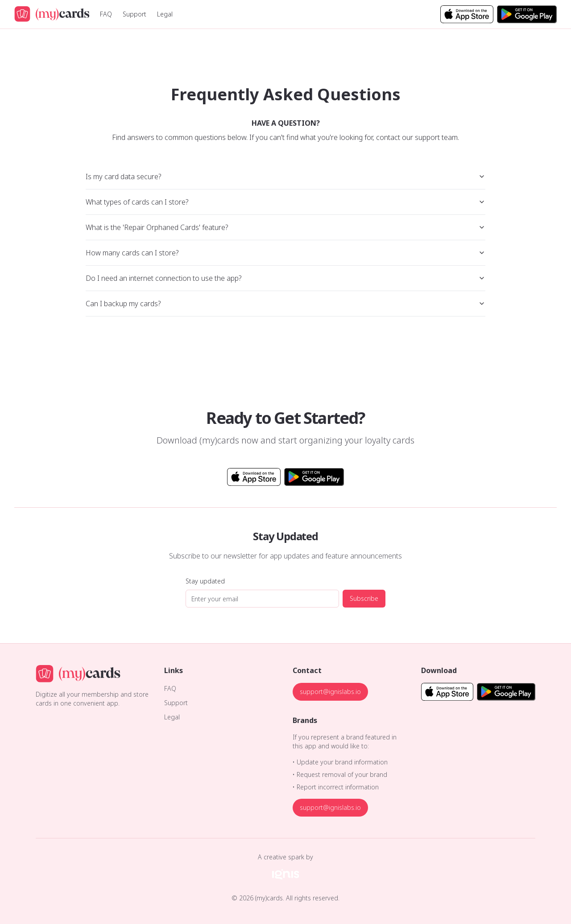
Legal (165, 14)
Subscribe (364, 598)
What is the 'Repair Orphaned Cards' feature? (285, 227)
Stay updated (205, 581)
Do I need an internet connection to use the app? (285, 278)
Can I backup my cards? (285, 304)
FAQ (106, 14)
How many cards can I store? (285, 253)
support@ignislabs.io (330, 692)
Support (134, 14)
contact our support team (417, 137)
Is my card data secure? (285, 177)
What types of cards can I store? (285, 202)
